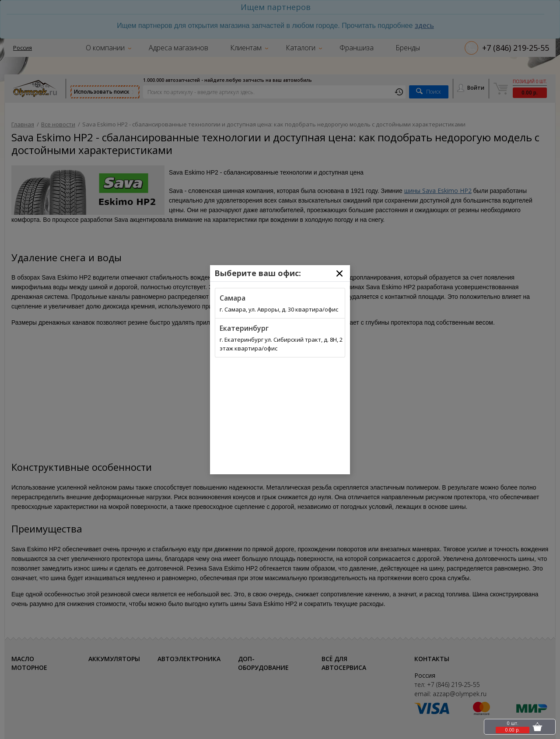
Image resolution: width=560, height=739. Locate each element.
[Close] (339, 273)
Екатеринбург (244, 328)
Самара (233, 298)
